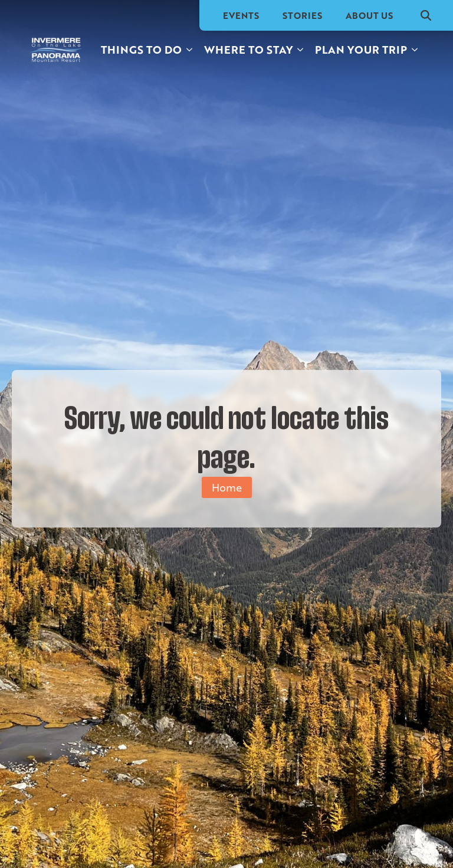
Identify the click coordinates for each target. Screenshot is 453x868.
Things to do (141, 50)
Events (241, 15)
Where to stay (248, 50)
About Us (369, 15)
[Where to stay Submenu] (301, 50)
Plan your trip (361, 50)
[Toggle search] (426, 15)
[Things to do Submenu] (190, 50)
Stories (302, 15)
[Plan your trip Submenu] (415, 50)
